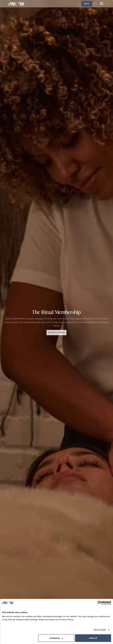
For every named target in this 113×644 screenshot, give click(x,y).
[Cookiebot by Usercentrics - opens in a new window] (100, 603)
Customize (56, 638)
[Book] (87, 4)
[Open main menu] (102, 4)
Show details (100, 630)
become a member (56, 333)
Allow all (93, 638)
